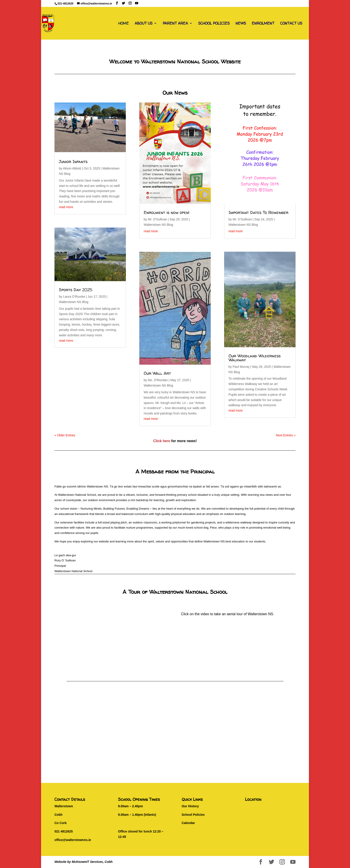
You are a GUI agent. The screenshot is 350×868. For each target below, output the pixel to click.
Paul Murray (241, 367)
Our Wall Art (157, 373)
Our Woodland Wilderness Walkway (255, 358)
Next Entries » (286, 435)
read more (66, 207)
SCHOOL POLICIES (214, 24)
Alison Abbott (72, 168)
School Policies (193, 815)
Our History (190, 806)
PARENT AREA (175, 24)
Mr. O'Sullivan (157, 219)
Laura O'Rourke (74, 297)
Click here (162, 441)
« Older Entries (65, 435)
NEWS (241, 24)
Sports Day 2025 (76, 290)
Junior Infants (73, 162)
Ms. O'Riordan (158, 380)
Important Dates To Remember (258, 212)
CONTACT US (291, 24)
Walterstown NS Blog (74, 302)
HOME (124, 24)
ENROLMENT (263, 24)
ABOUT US (144, 24)
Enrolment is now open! (167, 212)
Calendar (188, 823)
